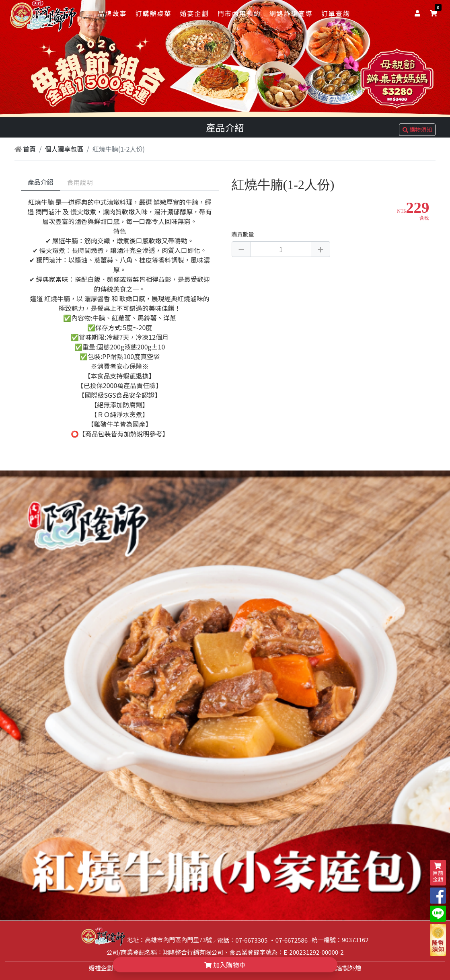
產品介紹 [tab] (41, 182)
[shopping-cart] (434, 13)
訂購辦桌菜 (153, 13)
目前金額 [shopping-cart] (438, 873)
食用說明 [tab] (80, 182)
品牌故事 (112, 13)
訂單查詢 (336, 13)
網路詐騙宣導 (291, 13)
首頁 (25, 149)
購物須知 (417, 129)
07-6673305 (251, 940)
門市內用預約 (239, 13)
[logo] (44, 14)
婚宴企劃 (195, 13)
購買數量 (243, 234)
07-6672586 (292, 940)
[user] (419, 13)
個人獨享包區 (64, 149)
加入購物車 (225, 965)
